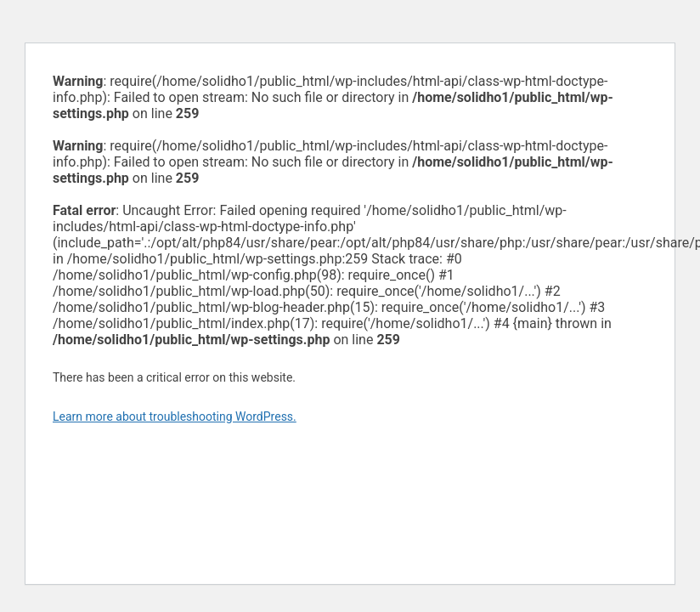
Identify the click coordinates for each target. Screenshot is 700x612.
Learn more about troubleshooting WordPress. (175, 416)
